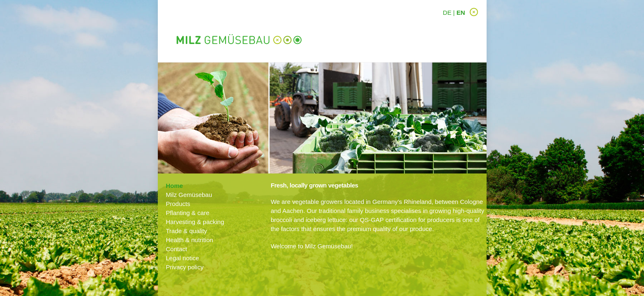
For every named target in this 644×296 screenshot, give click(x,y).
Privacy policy (185, 267)
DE (447, 13)
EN (461, 13)
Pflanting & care (188, 213)
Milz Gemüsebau (189, 195)
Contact (177, 249)
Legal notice (183, 258)
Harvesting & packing (195, 222)
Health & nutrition (190, 240)
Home (175, 186)
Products (178, 204)
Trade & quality (187, 231)
